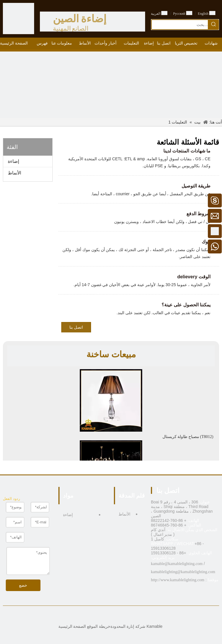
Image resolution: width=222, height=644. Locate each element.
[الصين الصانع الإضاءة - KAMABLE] (18, 19)
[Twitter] (107, 616)
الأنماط (14, 173)
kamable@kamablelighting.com (177, 564)
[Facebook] (124, 616)
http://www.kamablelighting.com (178, 580)
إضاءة (13, 161)
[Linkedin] (115, 616)
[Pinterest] (98, 616)
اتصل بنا (76, 327)
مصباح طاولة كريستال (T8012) (188, 437)
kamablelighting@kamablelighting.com (183, 572)
